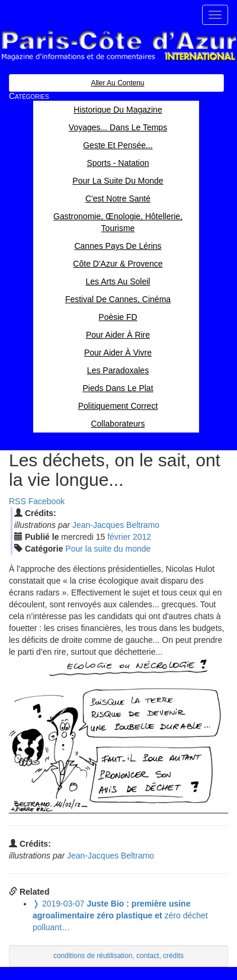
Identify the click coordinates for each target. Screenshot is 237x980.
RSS (17, 501)
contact (148, 956)
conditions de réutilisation (93, 956)
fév (119, 537)
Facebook (47, 501)
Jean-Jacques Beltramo (116, 525)
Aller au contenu (117, 83)
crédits (173, 956)
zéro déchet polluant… (120, 915)
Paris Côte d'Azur (118, 46)
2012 (142, 537)
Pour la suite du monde (108, 549)
